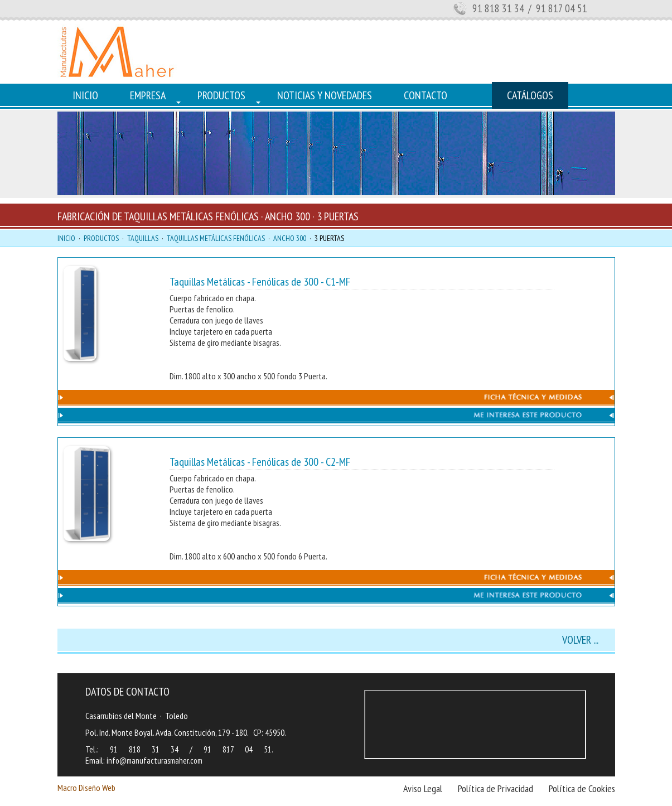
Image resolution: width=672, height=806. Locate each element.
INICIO (85, 95)
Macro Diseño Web (86, 788)
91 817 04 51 (238, 749)
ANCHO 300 (290, 238)
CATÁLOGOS (530, 95)
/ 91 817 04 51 (557, 8)
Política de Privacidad (495, 788)
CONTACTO (426, 95)
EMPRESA (148, 95)
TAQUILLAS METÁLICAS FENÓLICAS (216, 238)
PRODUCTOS (221, 95)
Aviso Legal (423, 788)
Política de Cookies (582, 788)
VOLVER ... (580, 640)
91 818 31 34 (498, 8)
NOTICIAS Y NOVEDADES (325, 95)
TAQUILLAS (143, 238)
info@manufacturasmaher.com (154, 761)
